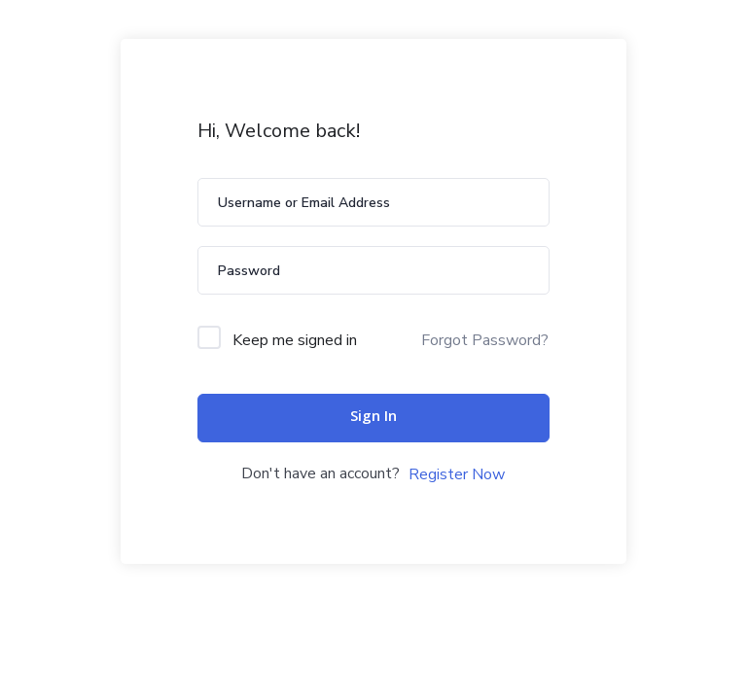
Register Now (457, 474)
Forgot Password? (485, 340)
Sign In (373, 418)
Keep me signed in (295, 340)
